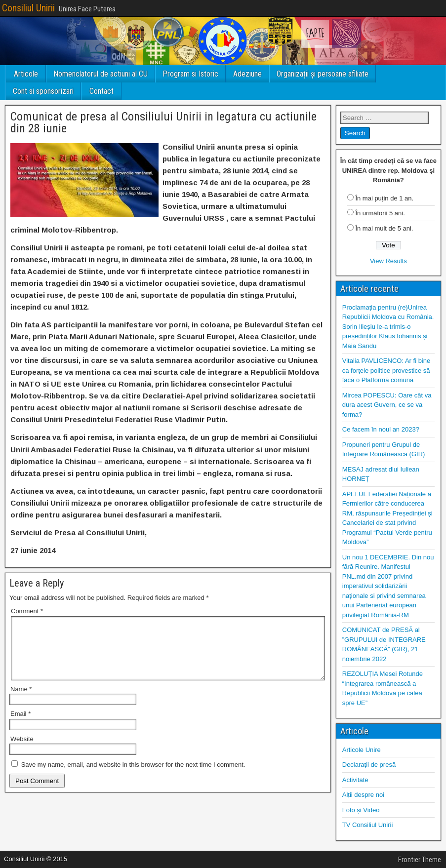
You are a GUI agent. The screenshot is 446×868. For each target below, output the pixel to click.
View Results (388, 261)
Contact (101, 91)
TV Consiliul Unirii (368, 825)
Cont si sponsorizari (43, 91)
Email (20, 726)
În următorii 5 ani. (380, 213)
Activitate (355, 780)
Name (21, 701)
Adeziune (247, 74)
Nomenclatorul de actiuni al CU (101, 74)
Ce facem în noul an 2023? (381, 429)
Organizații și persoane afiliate (323, 74)
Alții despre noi (363, 795)
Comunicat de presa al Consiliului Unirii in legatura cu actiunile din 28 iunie (163, 122)
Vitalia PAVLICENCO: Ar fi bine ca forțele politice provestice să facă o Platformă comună (386, 370)
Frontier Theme (420, 860)
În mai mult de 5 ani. (384, 228)
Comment (27, 611)
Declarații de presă (369, 765)
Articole (26, 74)
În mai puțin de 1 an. (384, 198)
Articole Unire (362, 750)
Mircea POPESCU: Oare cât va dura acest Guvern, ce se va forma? (387, 405)
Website (22, 751)
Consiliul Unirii (28, 8)
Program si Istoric (190, 74)
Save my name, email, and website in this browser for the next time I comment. (133, 776)
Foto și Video (361, 810)
